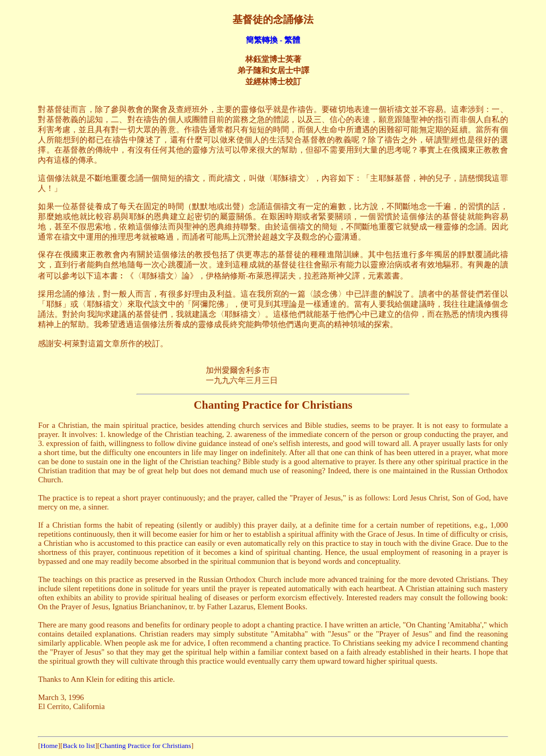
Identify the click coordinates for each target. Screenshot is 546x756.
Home (49, 746)
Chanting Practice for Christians (145, 746)
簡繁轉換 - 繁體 (273, 40)
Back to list (79, 746)
